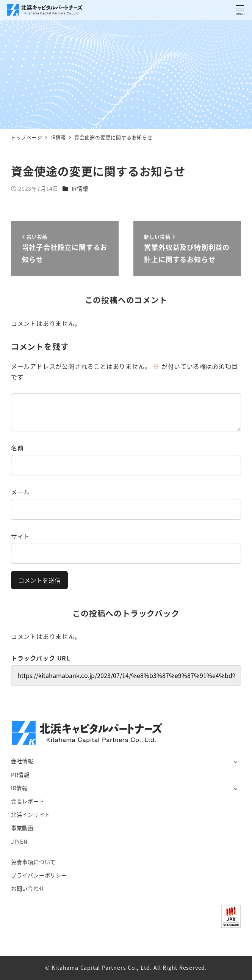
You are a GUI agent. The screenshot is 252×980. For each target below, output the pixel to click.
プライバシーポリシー (39, 875)
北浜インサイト (31, 815)
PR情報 (20, 775)
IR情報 (80, 189)
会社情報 (22, 761)
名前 (17, 448)
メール (20, 492)
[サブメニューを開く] (236, 762)
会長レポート (28, 801)
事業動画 (22, 828)
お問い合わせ (28, 889)
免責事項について (33, 862)
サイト (20, 536)
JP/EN (19, 842)
